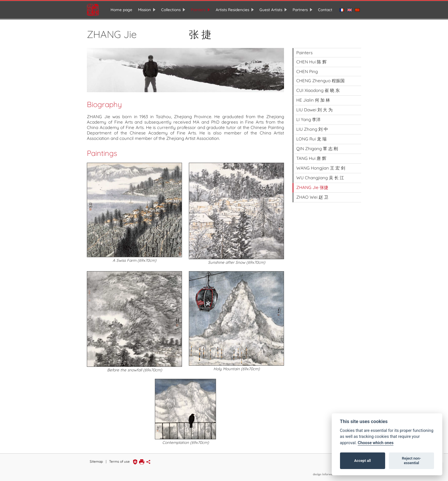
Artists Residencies (232, 10)
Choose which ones (376, 443)
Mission (144, 10)
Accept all (363, 461)
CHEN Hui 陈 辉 (311, 61)
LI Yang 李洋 (308, 119)
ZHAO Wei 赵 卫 (312, 197)
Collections (171, 10)
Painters (198, 10)
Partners (300, 10)
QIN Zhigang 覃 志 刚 (317, 148)
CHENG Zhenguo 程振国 (320, 80)
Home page (121, 10)
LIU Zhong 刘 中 (312, 129)
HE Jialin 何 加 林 (313, 99)
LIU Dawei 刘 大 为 (314, 109)
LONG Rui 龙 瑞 (311, 138)
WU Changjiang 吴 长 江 (320, 177)
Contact (325, 10)
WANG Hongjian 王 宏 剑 (321, 167)
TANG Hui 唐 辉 (311, 158)
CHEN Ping (307, 71)
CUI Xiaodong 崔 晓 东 (318, 90)
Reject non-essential (412, 461)
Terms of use (119, 461)
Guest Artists (271, 10)
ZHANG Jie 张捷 (312, 187)
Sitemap (96, 461)
